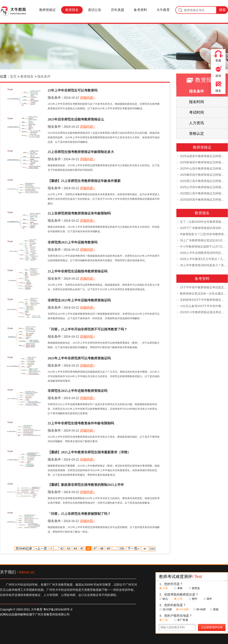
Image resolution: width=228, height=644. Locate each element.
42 (62, 548)
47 (95, 548)
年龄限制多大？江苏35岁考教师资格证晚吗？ (202, 235)
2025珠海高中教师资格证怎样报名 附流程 (202, 163)
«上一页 (41, 548)
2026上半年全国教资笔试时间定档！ (202, 253)
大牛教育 (163, 10)
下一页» (133, 548)
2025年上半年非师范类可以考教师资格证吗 (79, 358)
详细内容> (87, 98)
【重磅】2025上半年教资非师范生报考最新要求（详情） (89, 452)
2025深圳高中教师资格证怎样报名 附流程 (202, 200)
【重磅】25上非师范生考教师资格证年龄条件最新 (84, 181)
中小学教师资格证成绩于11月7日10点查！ (202, 247)
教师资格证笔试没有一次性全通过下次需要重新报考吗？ (202, 294)
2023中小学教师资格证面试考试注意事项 (202, 313)
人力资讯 (196, 123)
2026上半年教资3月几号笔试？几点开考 (202, 259)
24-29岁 (183, 609)
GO (152, 549)
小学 (178, 599)
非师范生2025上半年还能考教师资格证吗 (78, 391)
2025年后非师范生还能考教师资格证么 (76, 119)
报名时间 (196, 102)
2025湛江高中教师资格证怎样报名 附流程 (202, 181)
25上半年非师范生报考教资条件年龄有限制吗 (81, 423)
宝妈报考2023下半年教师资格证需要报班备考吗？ (202, 300)
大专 (164, 588)
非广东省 (181, 620)
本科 (178, 588)
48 (102, 548)
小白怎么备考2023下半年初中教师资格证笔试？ (202, 306)
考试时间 (196, 112)
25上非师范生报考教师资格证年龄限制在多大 (81, 152)
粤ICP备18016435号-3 (58, 609)
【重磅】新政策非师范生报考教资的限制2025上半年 (86, 485)
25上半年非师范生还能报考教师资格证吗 (78, 271)
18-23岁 (166, 609)
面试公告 (95, 10)
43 (69, 548)
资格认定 (196, 134)
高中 (208, 599)
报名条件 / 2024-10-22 (63, 98)
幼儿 (164, 599)
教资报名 (72, 10)
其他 (214, 609)
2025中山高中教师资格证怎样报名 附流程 (202, 169)
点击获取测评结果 (212, 627)
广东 (164, 620)
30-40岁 (199, 609)
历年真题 (118, 10)
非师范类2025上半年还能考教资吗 (73, 242)
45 (82, 548)
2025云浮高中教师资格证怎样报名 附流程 (202, 188)
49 (108, 548)
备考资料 (140, 10)
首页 (13, 76)
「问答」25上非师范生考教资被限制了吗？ (79, 514)
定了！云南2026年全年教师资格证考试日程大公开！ (202, 222)
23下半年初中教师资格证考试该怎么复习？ (202, 288)
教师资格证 (47, 10)
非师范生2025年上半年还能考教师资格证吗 (79, 300)
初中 (193, 599)
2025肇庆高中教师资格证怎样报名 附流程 (202, 175)
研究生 (194, 588)
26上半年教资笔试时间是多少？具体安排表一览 (202, 266)
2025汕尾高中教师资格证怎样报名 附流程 (202, 156)
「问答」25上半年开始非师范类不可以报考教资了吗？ (87, 329)
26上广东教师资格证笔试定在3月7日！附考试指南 (202, 241)
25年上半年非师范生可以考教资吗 (73, 90)
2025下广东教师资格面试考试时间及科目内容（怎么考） (202, 228)
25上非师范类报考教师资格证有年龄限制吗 (79, 213)
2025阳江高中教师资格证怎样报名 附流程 (202, 194)
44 (75, 548)
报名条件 (44, 76)
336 (122, 548)
